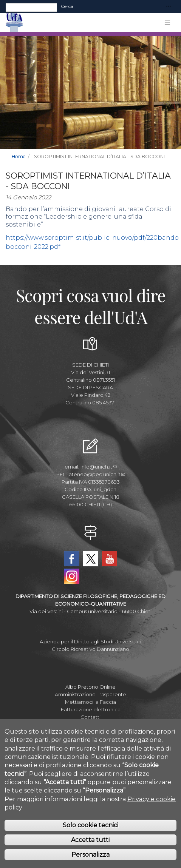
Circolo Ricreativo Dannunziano (90, 649)
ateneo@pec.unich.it (97, 474)
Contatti (90, 717)
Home (19, 156)
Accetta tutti (90, 840)
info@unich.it (99, 467)
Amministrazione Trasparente (90, 694)
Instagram (72, 576)
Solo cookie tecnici (90, 825)
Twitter (91, 559)
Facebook (72, 559)
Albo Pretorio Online (90, 687)
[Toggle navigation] (169, 7)
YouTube (110, 559)
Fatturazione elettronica (91, 709)
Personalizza (90, 855)
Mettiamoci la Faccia (90, 702)
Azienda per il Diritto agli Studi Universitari (90, 641)
